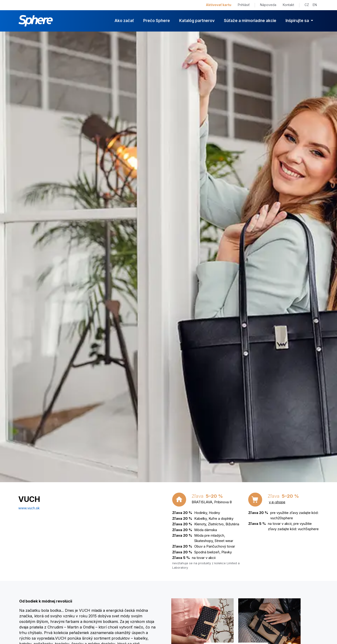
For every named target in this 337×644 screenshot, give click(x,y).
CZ (307, 5)
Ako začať (124, 21)
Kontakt (288, 5)
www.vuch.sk (29, 508)
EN (315, 5)
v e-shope (277, 502)
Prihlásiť (244, 5)
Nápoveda (268, 5)
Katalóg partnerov (197, 21)
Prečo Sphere (157, 21)
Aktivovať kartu (219, 5)
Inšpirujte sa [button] (298, 21)
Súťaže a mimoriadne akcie (250, 21)
